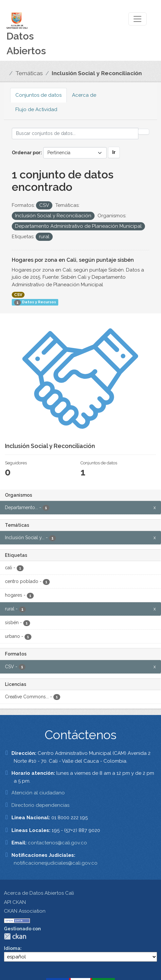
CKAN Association (25, 911)
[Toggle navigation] (137, 19)
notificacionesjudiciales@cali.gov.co (56, 863)
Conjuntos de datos (38, 95)
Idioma (12, 948)
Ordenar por (26, 153)
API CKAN (15, 902)
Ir (114, 152)
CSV (18, 295)
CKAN (15, 936)
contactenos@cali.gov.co (57, 843)
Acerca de (84, 95)
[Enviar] (144, 132)
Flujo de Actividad (36, 109)
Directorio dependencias (40, 805)
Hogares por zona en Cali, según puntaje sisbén (73, 260)
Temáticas (29, 73)
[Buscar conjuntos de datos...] (75, 133)
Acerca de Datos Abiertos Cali (39, 893)
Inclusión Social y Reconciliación (97, 73)
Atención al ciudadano (38, 793)
